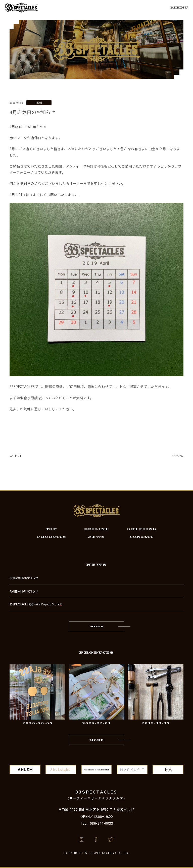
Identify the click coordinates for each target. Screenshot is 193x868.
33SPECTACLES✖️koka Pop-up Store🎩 (36, 604)
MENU (179, 8)
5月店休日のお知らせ (24, 578)
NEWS (39, 102)
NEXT (17, 456)
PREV (176, 456)
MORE (96, 626)
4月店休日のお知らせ (24, 591)
